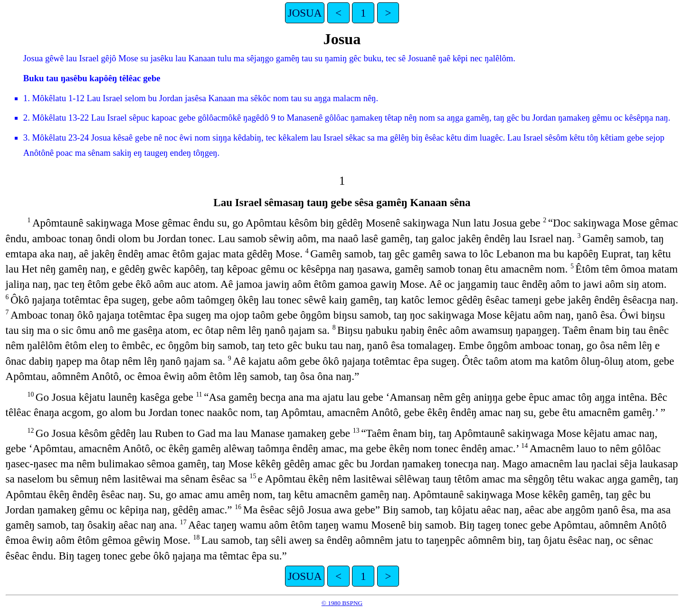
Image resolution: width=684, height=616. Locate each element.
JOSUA (305, 13)
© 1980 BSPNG (342, 603)
